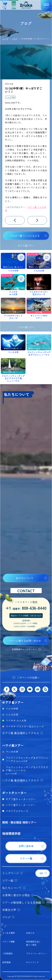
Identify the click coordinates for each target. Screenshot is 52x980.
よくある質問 (8, 933)
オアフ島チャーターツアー (21, 799)
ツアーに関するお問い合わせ (25, 641)
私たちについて (25, 578)
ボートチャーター (14, 793)
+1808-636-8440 (26, 608)
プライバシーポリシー (36, 953)
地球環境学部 (11, 833)
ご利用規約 (7, 953)
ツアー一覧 (5, 4)
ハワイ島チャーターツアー (21, 805)
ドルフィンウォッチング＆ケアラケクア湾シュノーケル (27, 770)
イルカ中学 (10, 97)
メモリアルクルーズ (17, 811)
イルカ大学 (12, 714)
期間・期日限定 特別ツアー (19, 822)
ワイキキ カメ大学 (16, 720)
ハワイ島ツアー (13, 745)
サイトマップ (32, 962)
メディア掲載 (8, 942)
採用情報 (6, 962)
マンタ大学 (12, 752)
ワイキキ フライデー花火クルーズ (25, 726)
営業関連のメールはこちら (24, 649)
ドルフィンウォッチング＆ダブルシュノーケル (27, 759)
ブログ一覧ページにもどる (25, 236)
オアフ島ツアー (13, 702)
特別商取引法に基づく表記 (33, 943)
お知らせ (30, 933)
